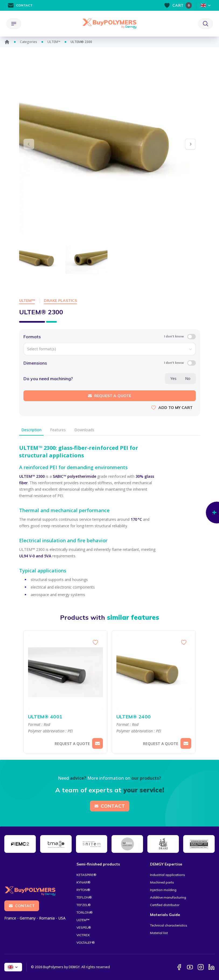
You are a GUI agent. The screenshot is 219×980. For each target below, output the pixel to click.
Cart (178, 5)
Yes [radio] (173, 378)
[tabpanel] (110, 517)
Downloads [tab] (84, 430)
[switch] (192, 337)
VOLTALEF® (86, 942)
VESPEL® (84, 927)
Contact (20, 5)
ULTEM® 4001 (65, 717)
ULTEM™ (54, 42)
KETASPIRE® (86, 875)
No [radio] (188, 378)
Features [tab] (58, 430)
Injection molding (163, 890)
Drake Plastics (60, 301)
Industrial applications (168, 875)
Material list (159, 933)
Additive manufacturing (168, 897)
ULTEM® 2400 (154, 717)
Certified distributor (165, 905)
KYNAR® (84, 882)
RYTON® (83, 890)
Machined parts (162, 882)
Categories (29, 42)
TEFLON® (84, 897)
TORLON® (85, 912)
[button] (190, 144)
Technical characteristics (169, 925)
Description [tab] (31, 430)
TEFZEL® (84, 905)
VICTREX (83, 935)
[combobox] (110, 349)
